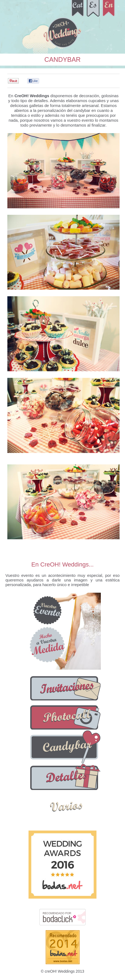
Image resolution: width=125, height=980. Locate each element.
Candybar (62, 59)
